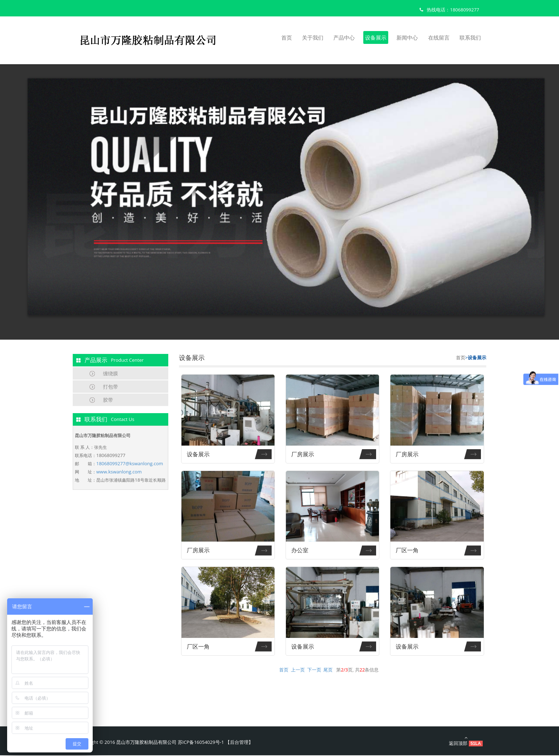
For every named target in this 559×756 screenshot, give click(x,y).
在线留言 (439, 37)
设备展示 (376, 37)
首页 (287, 37)
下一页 (314, 670)
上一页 (298, 670)
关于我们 (313, 37)
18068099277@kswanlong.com (130, 463)
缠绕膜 (111, 373)
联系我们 (470, 37)
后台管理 (239, 743)
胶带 (108, 400)
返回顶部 (466, 742)
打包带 (111, 387)
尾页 (328, 670)
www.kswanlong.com (119, 472)
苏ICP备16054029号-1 (201, 743)
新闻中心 (407, 37)
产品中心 (344, 37)
